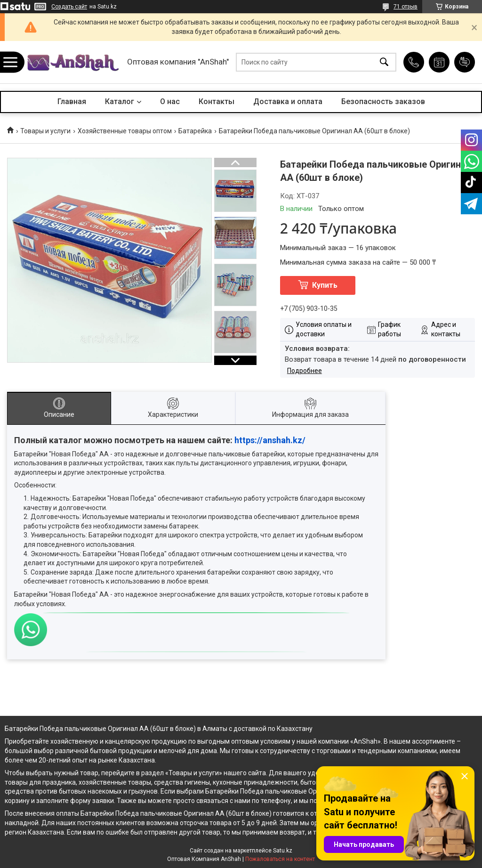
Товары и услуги (45, 131)
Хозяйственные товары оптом (125, 131)
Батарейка (195, 131)
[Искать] (384, 62)
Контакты (217, 101)
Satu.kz (283, 851)
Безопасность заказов (383, 101)
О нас (170, 101)
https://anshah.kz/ (270, 440)
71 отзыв (406, 7)
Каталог (120, 101)
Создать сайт (69, 7)
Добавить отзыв (465, 62)
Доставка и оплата (288, 101)
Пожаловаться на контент (280, 859)
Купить (325, 285)
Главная (72, 101)
